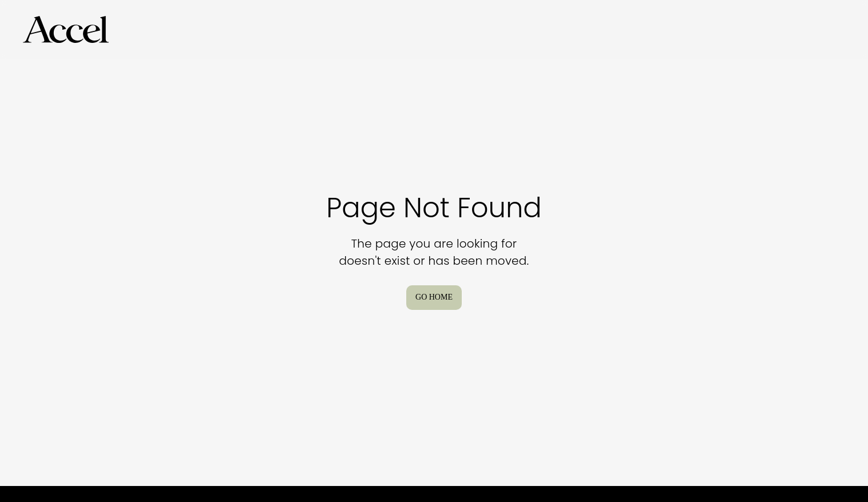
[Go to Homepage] (66, 30)
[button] (66, 30)
